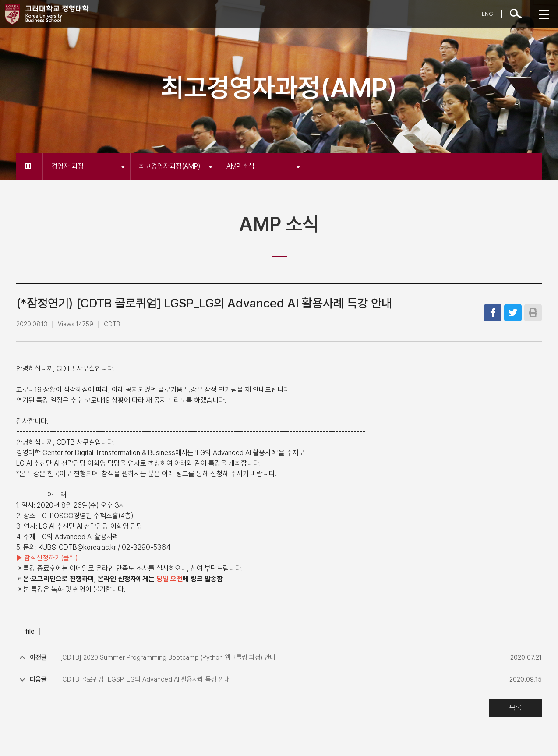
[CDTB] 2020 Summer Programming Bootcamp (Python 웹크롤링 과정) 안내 (168, 657)
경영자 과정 (88, 166)
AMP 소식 (263, 166)
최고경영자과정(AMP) (176, 166)
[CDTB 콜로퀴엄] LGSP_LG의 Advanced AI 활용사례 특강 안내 (145, 679)
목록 (516, 708)
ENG (487, 14)
